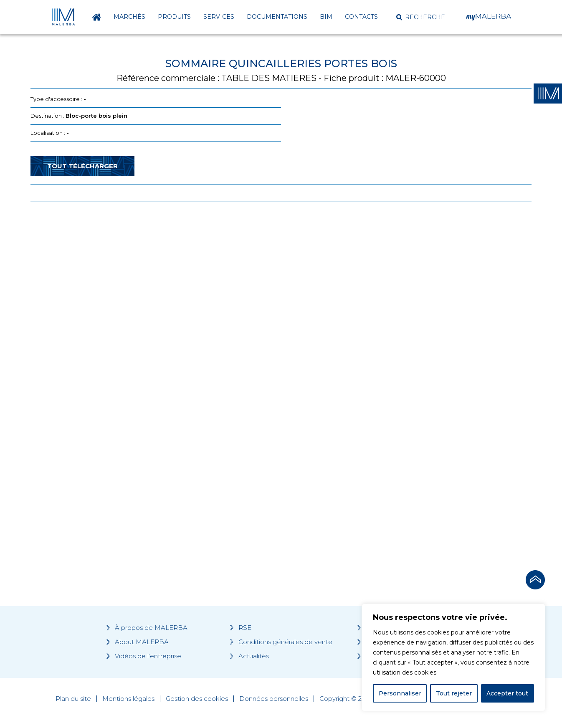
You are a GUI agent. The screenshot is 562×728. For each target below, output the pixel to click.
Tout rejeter (454, 693)
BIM (326, 17)
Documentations (277, 17)
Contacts (361, 17)
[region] (453, 657)
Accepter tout (507, 693)
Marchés (129, 17)
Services (219, 17)
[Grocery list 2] (399, 367)
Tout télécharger (82, 166)
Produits (174, 17)
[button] (421, 17)
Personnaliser (400, 693)
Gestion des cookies (197, 699)
